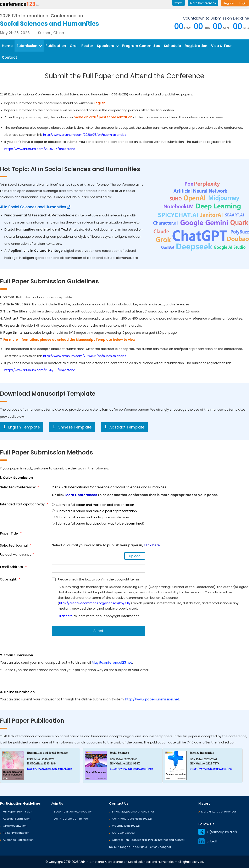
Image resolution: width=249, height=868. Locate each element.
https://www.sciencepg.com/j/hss (49, 769)
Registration (196, 46)
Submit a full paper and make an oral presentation (93, 505)
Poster (87, 46)
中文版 (179, 3)
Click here (65, 616)
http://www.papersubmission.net (152, 699)
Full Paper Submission (18, 812)
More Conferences (203, 3)
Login (243, 3)
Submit (99, 631)
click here (152, 545)
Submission (29, 46)
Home (7, 46)
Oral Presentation (15, 826)
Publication (56, 46)
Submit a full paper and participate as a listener (91, 517)
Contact (10, 57)
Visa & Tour (221, 46)
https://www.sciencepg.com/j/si (211, 769)
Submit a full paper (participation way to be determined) (98, 523)
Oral (74, 46)
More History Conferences (219, 812)
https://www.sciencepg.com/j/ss (131, 769)
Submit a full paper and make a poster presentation (94, 511)
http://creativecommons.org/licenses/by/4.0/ (95, 603)
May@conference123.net (112, 662)
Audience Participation (18, 840)
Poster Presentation (16, 833)
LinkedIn (208, 841)
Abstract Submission (17, 819)
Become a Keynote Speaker (73, 812)
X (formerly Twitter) (218, 832)
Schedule (172, 46)
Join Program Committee (71, 819)
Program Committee (141, 46)
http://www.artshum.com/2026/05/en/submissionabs (85, 135)
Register (229, 3)
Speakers (108, 46)
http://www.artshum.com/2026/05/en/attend (40, 149)
